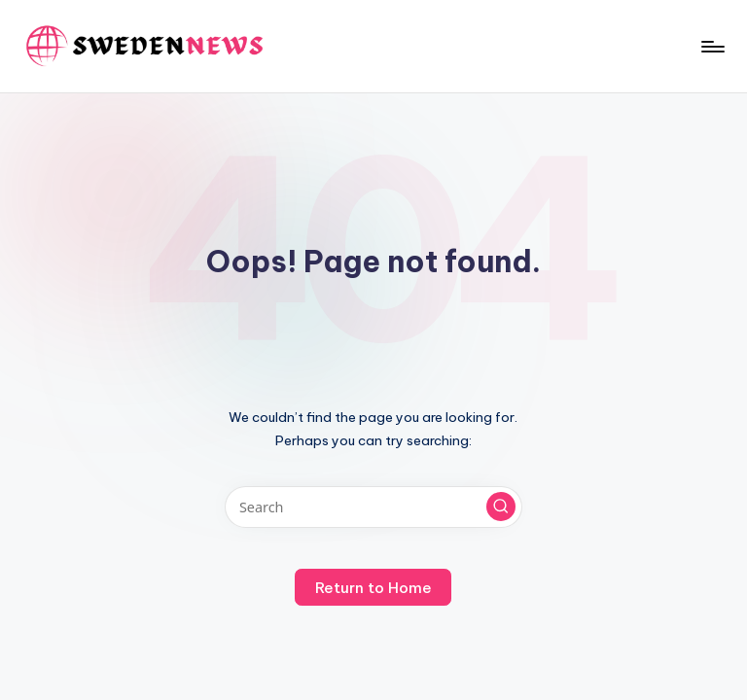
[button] (501, 507)
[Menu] (711, 47)
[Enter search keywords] (373, 507)
